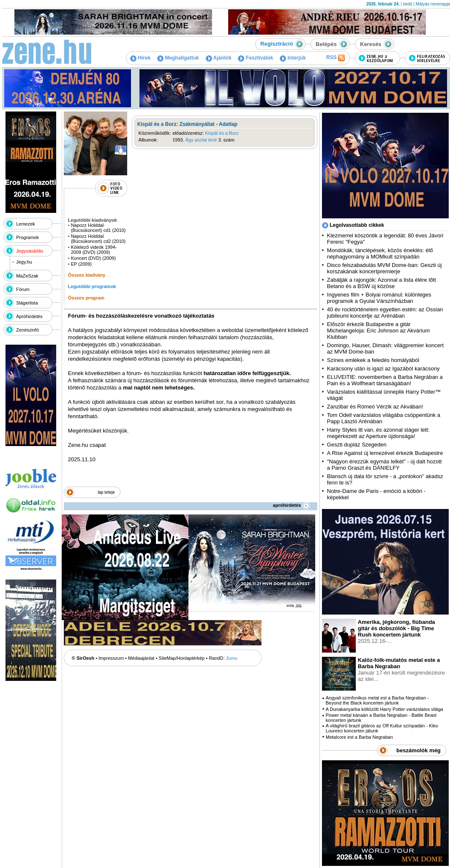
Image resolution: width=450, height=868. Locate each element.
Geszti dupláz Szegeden (357, 445)
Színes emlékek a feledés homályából (373, 360)
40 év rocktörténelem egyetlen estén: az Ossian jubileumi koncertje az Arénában (385, 313)
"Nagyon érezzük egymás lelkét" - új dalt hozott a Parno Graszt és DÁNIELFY (385, 465)
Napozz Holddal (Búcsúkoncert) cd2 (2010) (98, 239)
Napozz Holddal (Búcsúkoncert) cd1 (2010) (98, 228)
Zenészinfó (27, 330)
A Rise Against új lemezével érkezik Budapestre (385, 453)
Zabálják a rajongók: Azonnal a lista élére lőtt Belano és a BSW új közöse (382, 283)
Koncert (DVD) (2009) (93, 258)
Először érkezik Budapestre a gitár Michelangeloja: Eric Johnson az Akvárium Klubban (379, 331)
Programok (27, 237)
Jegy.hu (24, 262)
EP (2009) (81, 264)
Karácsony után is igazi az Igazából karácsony (383, 369)
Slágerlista (27, 303)
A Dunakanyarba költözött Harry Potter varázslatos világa (385, 709)
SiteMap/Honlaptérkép (181, 658)
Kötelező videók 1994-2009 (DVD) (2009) (94, 250)
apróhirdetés (291, 505)
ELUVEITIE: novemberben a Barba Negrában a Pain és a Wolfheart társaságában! (385, 380)
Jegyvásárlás (30, 251)
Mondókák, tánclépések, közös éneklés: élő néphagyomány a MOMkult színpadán (380, 253)
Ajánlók (219, 58)
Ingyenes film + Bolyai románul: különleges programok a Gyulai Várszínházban (379, 298)
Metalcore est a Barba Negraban (359, 737)
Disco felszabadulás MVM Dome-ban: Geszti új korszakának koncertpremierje (385, 268)
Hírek (140, 58)
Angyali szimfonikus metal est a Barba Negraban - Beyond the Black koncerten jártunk (377, 700)
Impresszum (111, 658)
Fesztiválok (255, 58)
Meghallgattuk (178, 58)
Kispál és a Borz (222, 133)
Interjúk (293, 58)
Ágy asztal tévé (201, 140)
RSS (335, 58)
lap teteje (106, 492)
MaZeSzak (27, 276)
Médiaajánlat (141, 658)
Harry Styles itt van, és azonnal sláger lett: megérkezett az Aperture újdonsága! (378, 433)
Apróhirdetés (29, 316)
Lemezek (26, 224)
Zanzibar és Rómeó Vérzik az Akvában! (375, 407)
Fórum (23, 289)
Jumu (232, 658)
